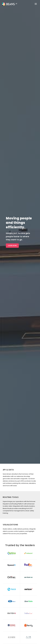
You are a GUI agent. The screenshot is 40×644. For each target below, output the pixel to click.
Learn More (12, 246)
